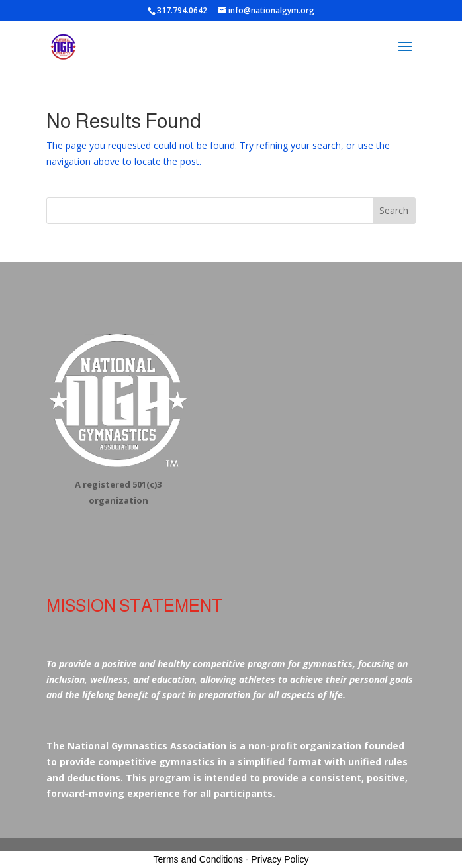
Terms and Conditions (198, 859)
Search (394, 210)
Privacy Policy (280, 859)
